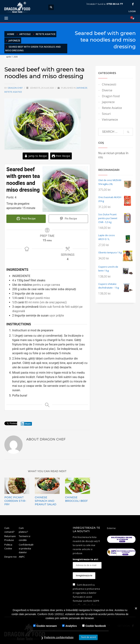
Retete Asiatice (13, 92)
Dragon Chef (16, 88)
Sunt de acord (88, 637)
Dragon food (111, 96)
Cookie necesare (47, 626)
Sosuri (106, 114)
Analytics (71, 626)
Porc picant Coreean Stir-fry (15, 501)
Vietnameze (110, 120)
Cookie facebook (96, 626)
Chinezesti (109, 84)
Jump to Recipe (36, 156)
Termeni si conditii (25, 538)
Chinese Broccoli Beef (76, 499)
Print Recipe (61, 156)
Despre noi (10, 557)
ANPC (22, 557)
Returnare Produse (10, 538)
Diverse (107, 90)
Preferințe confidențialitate (59, 637)
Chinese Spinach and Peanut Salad (46, 501)
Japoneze (82, 88)
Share (26, 424)
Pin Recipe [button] (68, 219)
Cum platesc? (23, 530)
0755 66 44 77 (115, 4)
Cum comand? (9, 530)
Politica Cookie (8, 547)
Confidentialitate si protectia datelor (26, 548)
